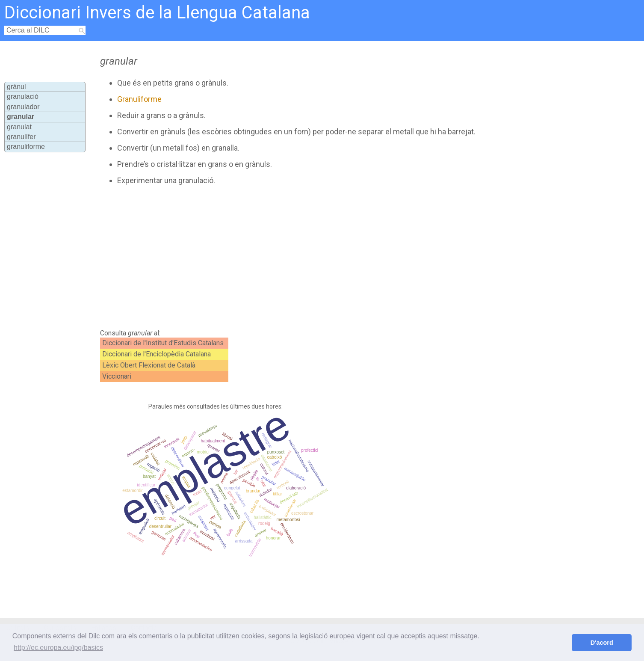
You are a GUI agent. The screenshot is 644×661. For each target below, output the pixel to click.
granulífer (21, 137)
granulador (23, 107)
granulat (19, 127)
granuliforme (26, 147)
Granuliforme (139, 99)
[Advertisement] (283, 257)
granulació (23, 96)
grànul (16, 87)
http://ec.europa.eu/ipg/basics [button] (58, 648)
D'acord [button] (602, 643)
